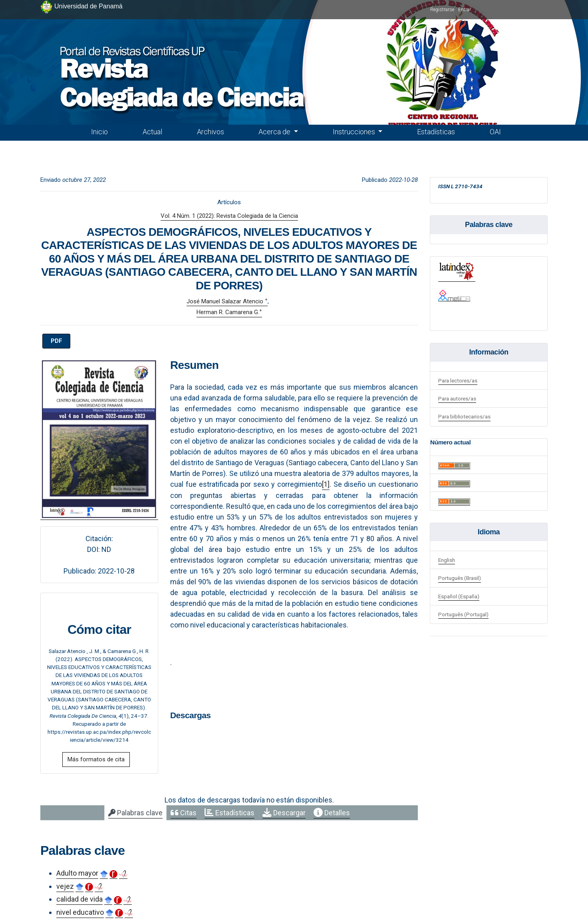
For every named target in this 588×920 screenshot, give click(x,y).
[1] (326, 484)
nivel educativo (80, 912)
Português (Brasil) (460, 578)
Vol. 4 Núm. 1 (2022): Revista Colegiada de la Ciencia (229, 216)
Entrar (465, 10)
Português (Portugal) (463, 614)
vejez (65, 886)
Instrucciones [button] (355, 132)
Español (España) (459, 596)
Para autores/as (457, 398)
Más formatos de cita (96, 759)
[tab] (135, 813)
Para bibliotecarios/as (464, 416)
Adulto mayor (77, 873)
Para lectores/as (458, 380)
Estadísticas (436, 132)
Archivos (211, 132)
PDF (57, 341)
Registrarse (442, 10)
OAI (495, 132)
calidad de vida (79, 899)
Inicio (99, 132)
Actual (152, 132)
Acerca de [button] (275, 132)
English (447, 560)
